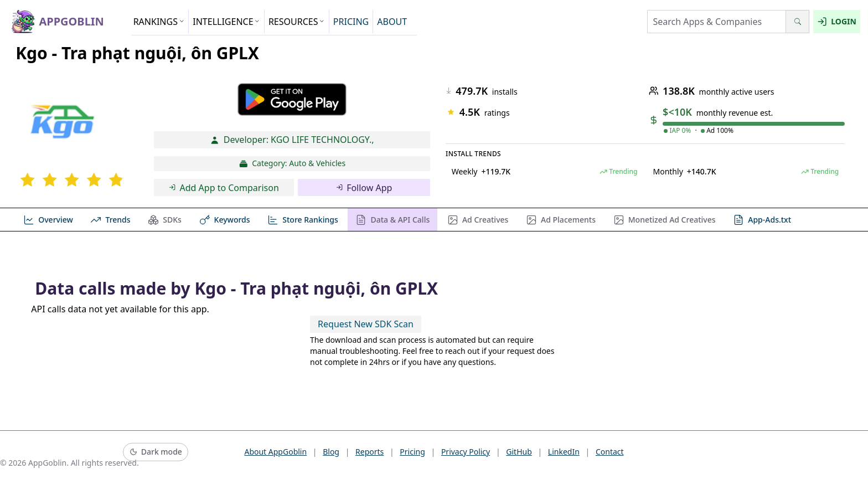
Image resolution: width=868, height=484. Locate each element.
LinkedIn (564, 452)
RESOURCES (297, 22)
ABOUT (392, 22)
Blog (331, 452)
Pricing (412, 452)
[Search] (797, 22)
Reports (370, 452)
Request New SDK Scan (366, 324)
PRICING (351, 22)
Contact (610, 452)
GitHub (519, 452)
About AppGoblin (275, 452)
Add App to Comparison (224, 188)
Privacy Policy (466, 452)
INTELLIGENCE (226, 22)
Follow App (364, 188)
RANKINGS (159, 22)
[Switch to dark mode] (156, 452)
